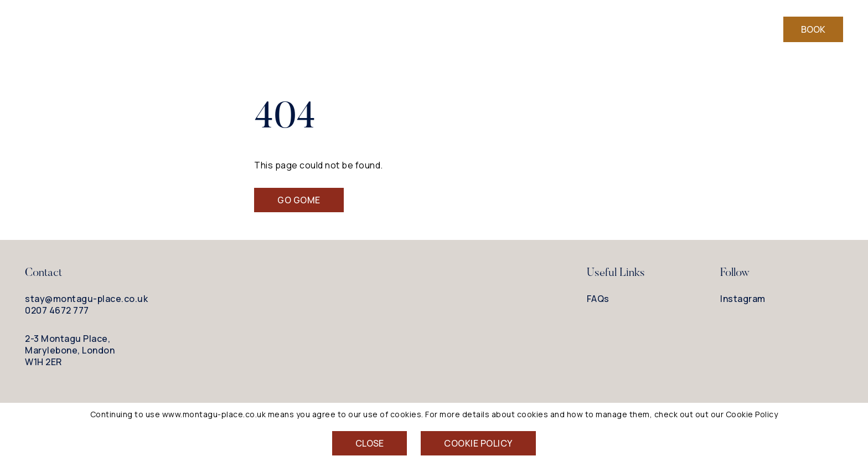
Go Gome (299, 200)
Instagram (743, 299)
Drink (450, 29)
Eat (404, 29)
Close (370, 443)
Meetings (572, 29)
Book (813, 29)
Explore (506, 29)
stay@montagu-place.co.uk (86, 299)
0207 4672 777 (57, 310)
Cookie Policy (478, 443)
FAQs (598, 299)
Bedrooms (346, 29)
